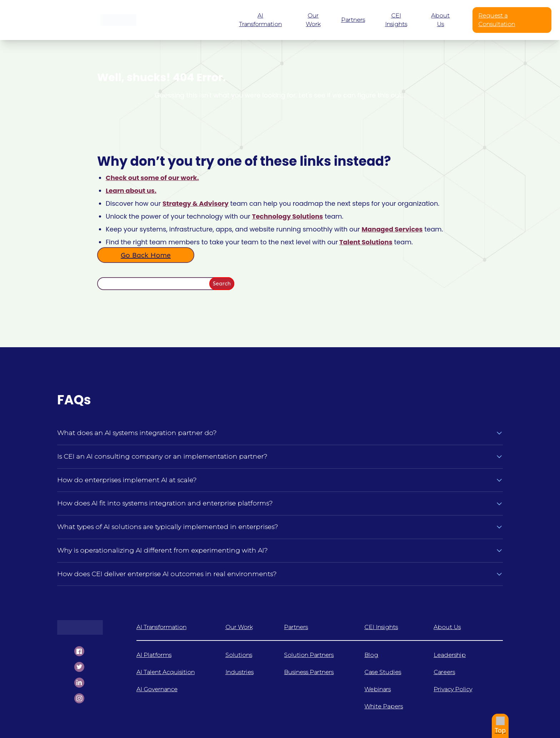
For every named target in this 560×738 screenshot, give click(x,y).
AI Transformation (161, 627)
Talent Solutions (366, 242)
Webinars (377, 689)
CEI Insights (381, 627)
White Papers (384, 706)
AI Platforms (154, 655)
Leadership (450, 655)
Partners (296, 627)
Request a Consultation (497, 20)
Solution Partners (309, 655)
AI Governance (157, 689)
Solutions (239, 655)
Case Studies (383, 672)
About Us (447, 627)
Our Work (239, 627)
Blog (371, 655)
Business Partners (309, 672)
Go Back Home (146, 255)
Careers (444, 672)
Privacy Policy (453, 689)
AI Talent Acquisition (166, 672)
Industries (239, 672)
